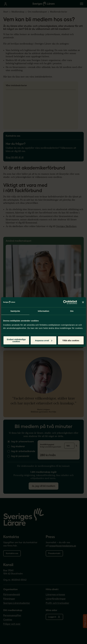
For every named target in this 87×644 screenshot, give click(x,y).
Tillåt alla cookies (71, 340)
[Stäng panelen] (83, 302)
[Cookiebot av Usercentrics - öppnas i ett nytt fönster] (65, 302)
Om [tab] (72, 311)
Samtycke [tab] (15, 311)
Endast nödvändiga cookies (16, 340)
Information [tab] (44, 311)
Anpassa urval (44, 340)
